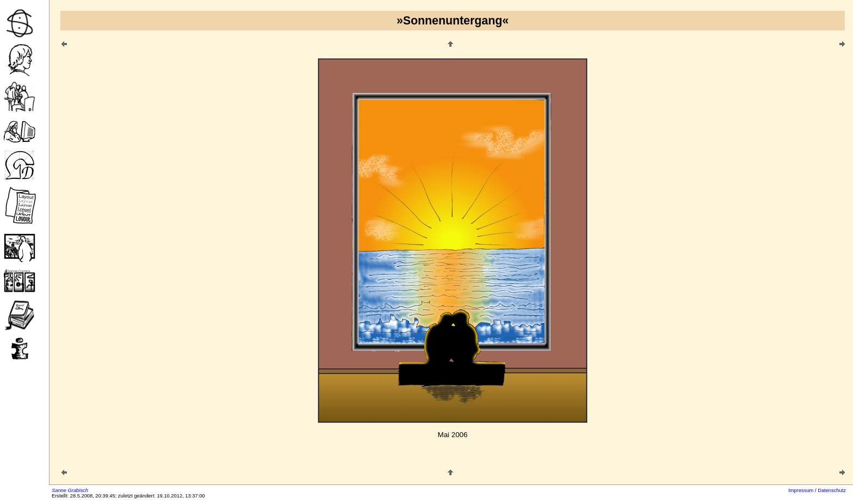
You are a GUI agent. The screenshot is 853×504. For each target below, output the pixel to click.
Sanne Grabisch (70, 490)
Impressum (801, 490)
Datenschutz (832, 490)
